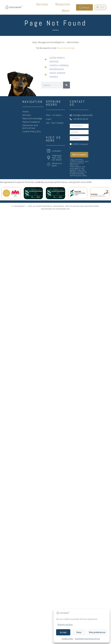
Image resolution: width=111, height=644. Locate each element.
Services (43, 4)
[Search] (66, 85)
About (66, 10)
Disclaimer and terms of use (87, 639)
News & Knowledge (66, 48)
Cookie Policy (68, 639)
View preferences (97, 632)
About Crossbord (31, 122)
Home (26, 112)
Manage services (65, 624)
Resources (63, 4)
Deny (79, 632)
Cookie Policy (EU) (32, 131)
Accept (63, 632)
